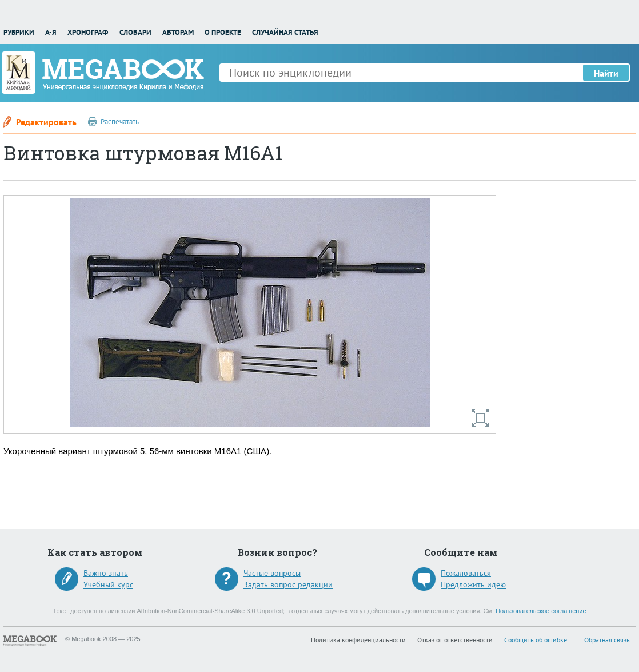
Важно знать (106, 573)
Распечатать (120, 122)
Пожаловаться (466, 573)
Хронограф (88, 32)
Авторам (178, 32)
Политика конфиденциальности (358, 640)
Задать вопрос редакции (288, 584)
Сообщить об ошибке (536, 640)
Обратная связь (607, 640)
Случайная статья (285, 32)
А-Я (51, 32)
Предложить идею (473, 584)
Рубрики (19, 32)
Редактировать (46, 122)
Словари (135, 32)
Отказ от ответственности (455, 640)
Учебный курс (108, 584)
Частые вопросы (272, 573)
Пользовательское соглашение (541, 611)
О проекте (223, 32)
